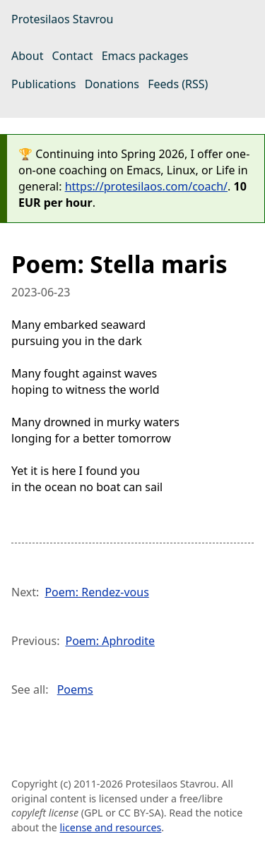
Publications (43, 84)
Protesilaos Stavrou (62, 19)
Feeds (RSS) (178, 84)
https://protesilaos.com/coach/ (146, 186)
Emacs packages (145, 56)
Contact (73, 56)
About (27, 56)
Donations (112, 84)
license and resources (111, 827)
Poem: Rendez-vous (96, 592)
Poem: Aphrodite (110, 641)
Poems (75, 689)
